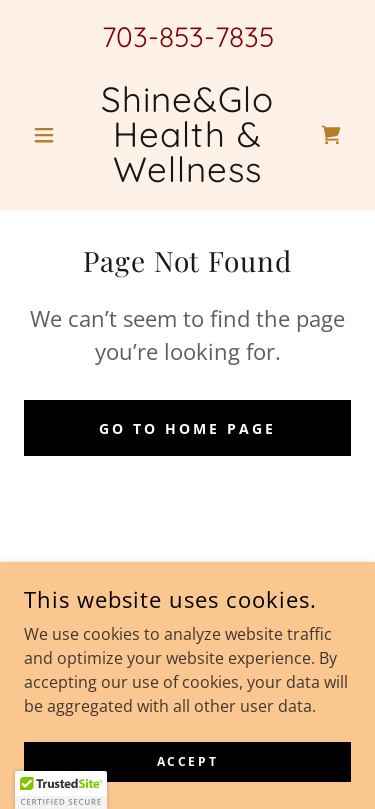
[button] (48, 135)
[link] (187, 134)
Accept (187, 761)
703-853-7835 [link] (188, 36)
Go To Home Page (187, 428)
